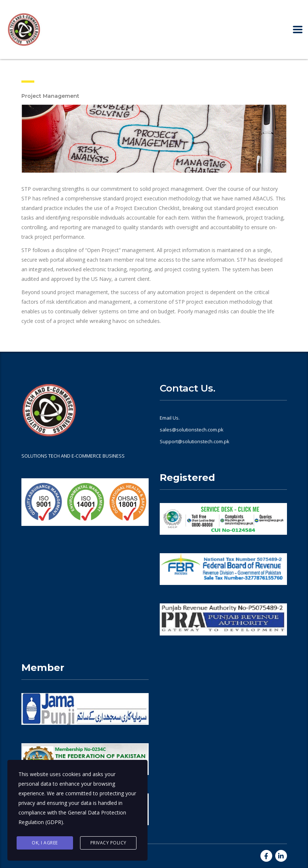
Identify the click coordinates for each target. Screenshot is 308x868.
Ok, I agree (45, 843)
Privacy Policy (108, 843)
